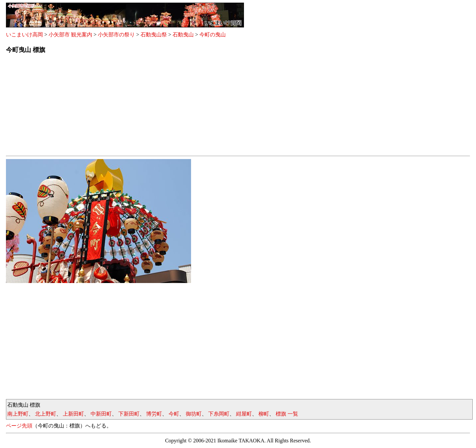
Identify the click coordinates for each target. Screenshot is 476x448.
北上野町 (46, 414)
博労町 (154, 414)
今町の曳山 (213, 35)
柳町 (264, 414)
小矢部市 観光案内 (70, 35)
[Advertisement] (204, 107)
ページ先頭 (19, 426)
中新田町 (101, 414)
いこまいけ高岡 (24, 35)
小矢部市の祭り (116, 35)
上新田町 (73, 414)
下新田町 (129, 414)
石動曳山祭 (154, 35)
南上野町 (18, 414)
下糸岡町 (219, 414)
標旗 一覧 (287, 414)
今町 (174, 414)
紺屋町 (244, 414)
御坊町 (194, 414)
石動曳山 (183, 35)
